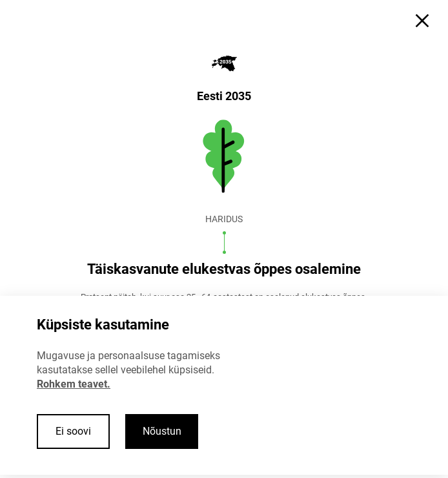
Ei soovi (73, 431)
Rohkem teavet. (74, 384)
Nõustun (162, 431)
